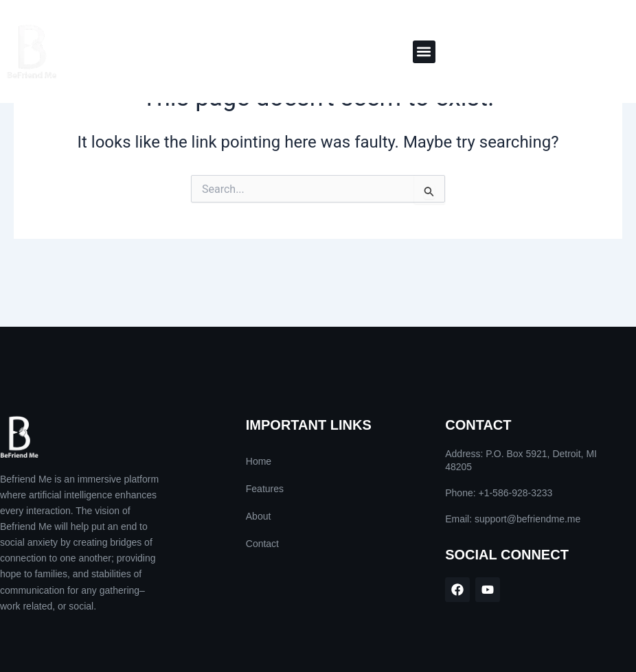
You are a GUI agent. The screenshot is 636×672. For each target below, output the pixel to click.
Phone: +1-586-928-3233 (499, 493)
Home (259, 461)
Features (265, 489)
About (259, 516)
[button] (424, 52)
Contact (262, 544)
